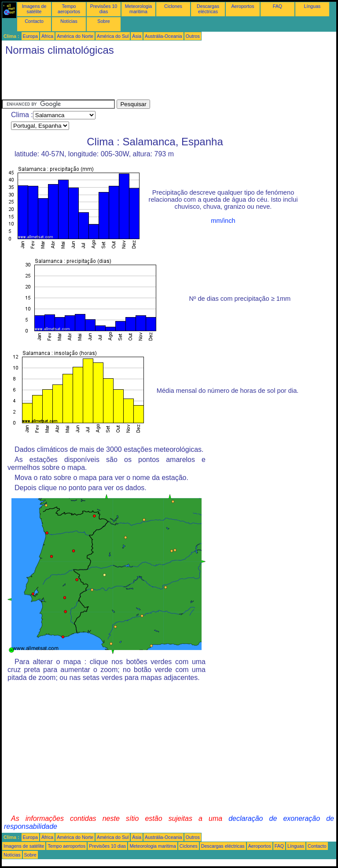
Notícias (69, 21)
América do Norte (75, 36)
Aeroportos (242, 6)
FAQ (277, 6)
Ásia (137, 36)
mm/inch (223, 221)
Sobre (103, 21)
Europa (30, 36)
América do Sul (113, 36)
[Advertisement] (162, 80)
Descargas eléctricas (208, 9)
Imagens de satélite (34, 9)
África (47, 36)
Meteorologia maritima (139, 9)
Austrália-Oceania (163, 36)
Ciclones (173, 6)
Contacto (34, 21)
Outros (193, 36)
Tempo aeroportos (69, 9)
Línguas (312, 6)
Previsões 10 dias (104, 9)
